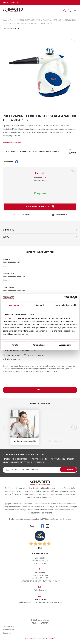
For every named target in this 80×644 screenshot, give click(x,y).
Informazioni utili (11, 3)
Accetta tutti (65, 345)
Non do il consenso (35, 355)
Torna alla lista (11, 29)
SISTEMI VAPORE (70, 20)
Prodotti (13, 20)
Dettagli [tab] (40, 305)
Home (5, 20)
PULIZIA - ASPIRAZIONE (52, 20)
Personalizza (40, 345)
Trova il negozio (22, 215)
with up (31, 638)
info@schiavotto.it (40, 590)
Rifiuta (15, 345)
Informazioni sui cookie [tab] (66, 305)
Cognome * (40, 275)
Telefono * (40, 289)
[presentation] (22, 382)
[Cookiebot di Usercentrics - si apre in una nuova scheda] (66, 298)
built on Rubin (47, 638)
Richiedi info (59, 215)
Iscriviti (68, 470)
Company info (8, 626)
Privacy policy (8, 630)
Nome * (40, 261)
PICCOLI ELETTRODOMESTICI (29, 20)
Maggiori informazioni (12, 142)
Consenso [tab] (14, 305)
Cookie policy (8, 633)
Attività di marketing (11, 359)
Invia (40, 390)
